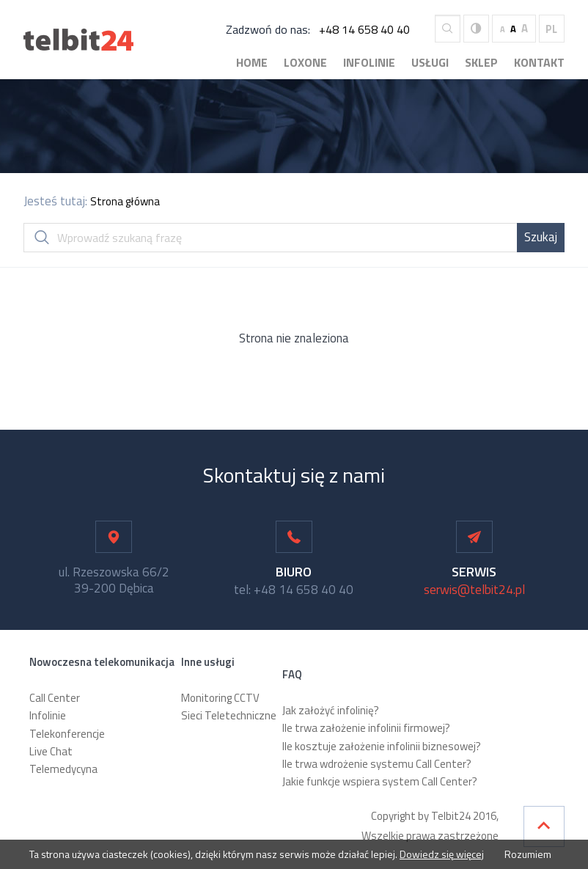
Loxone (305, 62)
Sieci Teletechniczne (229, 715)
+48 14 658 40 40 (364, 29)
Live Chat (51, 751)
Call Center (55, 698)
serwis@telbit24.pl (474, 590)
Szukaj (541, 237)
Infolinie (369, 62)
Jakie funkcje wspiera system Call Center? (380, 781)
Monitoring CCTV (220, 698)
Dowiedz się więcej (442, 854)
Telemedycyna (63, 769)
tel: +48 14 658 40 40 (294, 590)
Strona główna (125, 201)
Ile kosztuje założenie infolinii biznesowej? (382, 746)
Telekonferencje (67, 734)
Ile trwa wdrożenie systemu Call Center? (377, 764)
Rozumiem (527, 854)
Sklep (481, 62)
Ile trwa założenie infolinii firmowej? (366, 728)
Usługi (430, 62)
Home (252, 62)
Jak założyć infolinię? (331, 710)
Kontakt (539, 62)
